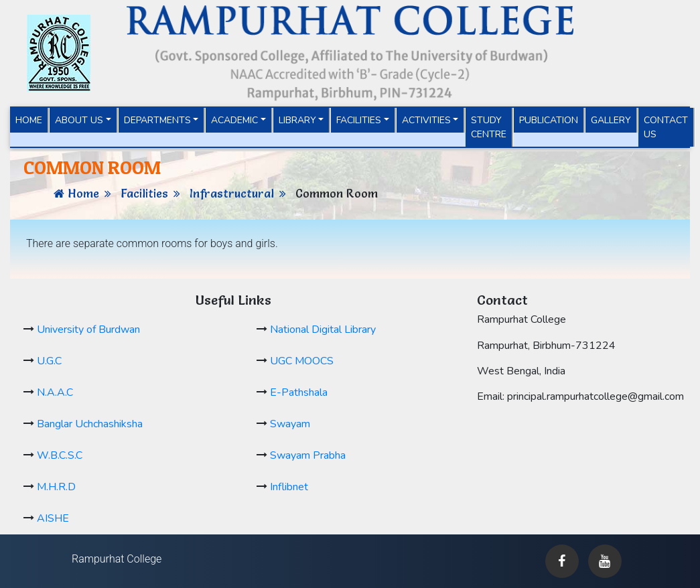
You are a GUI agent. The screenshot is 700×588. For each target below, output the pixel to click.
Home (32, 120)
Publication (549, 120)
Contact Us (666, 127)
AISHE (53, 518)
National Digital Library (323, 329)
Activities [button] (426, 120)
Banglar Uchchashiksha (90, 424)
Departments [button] (157, 120)
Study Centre (489, 127)
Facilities (144, 193)
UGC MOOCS (302, 361)
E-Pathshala (299, 392)
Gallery (611, 120)
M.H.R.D (56, 487)
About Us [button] (79, 120)
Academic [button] (234, 120)
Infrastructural (232, 193)
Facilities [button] (359, 120)
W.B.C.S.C (60, 455)
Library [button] (297, 120)
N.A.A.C (55, 392)
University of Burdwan (88, 329)
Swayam (290, 424)
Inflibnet (289, 487)
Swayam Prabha (308, 455)
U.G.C (49, 361)
